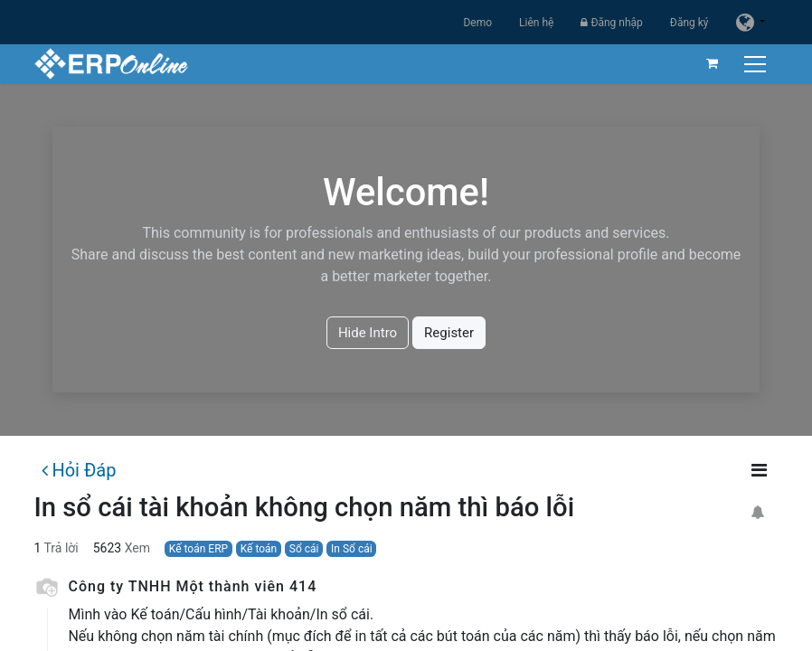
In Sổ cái (352, 549)
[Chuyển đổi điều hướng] (757, 64)
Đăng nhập (611, 23)
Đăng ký (689, 23)
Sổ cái (304, 549)
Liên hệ (536, 23)
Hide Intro (368, 333)
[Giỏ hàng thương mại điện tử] (713, 63)
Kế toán (259, 549)
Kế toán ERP (198, 549)
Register (449, 333)
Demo (477, 23)
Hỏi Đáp (79, 470)
